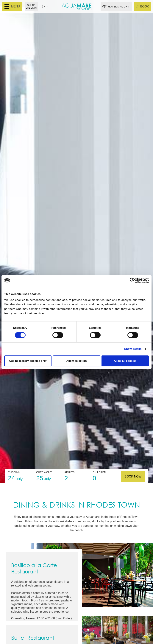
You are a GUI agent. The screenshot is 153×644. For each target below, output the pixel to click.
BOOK (142, 7)
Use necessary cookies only (28, 361)
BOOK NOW (133, 476)
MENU (12, 6)
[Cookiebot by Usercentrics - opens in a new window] (132, 280)
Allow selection (76, 361)
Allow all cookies (125, 361)
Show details (133, 349)
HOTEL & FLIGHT (119, 7)
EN (44, 6)
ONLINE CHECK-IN (31, 7)
